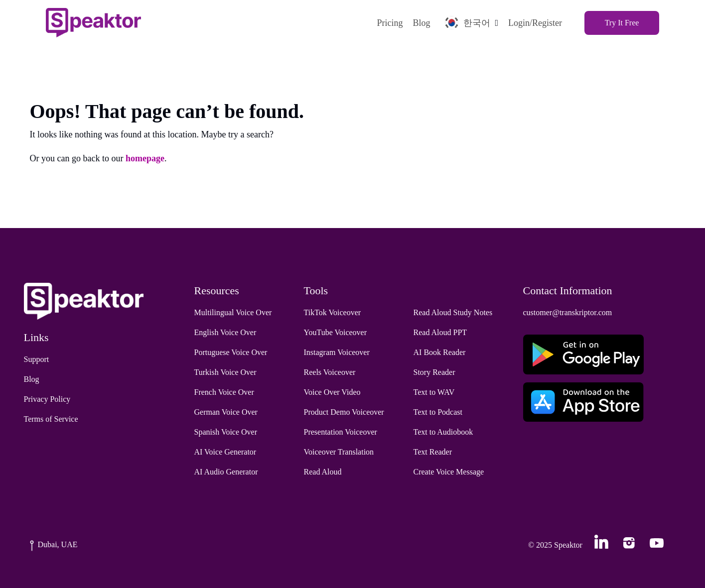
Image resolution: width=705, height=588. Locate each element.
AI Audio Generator (226, 472)
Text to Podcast (438, 412)
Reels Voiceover (330, 372)
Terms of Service (51, 419)
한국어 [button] (468, 23)
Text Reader (433, 452)
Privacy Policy (47, 399)
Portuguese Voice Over (231, 352)
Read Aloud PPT (440, 332)
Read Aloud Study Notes (453, 312)
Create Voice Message (449, 472)
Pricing (390, 23)
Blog (421, 23)
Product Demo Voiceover (344, 412)
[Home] (93, 23)
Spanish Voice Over (226, 432)
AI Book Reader (440, 352)
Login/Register (535, 23)
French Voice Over (224, 392)
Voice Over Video (332, 392)
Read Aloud (323, 472)
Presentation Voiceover (341, 432)
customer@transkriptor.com (568, 312)
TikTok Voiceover (333, 312)
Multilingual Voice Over (233, 312)
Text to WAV (434, 392)
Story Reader (434, 372)
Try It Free (622, 23)
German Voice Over (226, 412)
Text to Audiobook (443, 432)
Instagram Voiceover (337, 352)
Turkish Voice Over (225, 372)
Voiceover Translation (339, 452)
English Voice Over (225, 332)
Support (37, 359)
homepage (145, 158)
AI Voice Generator (225, 452)
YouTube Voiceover (336, 332)
